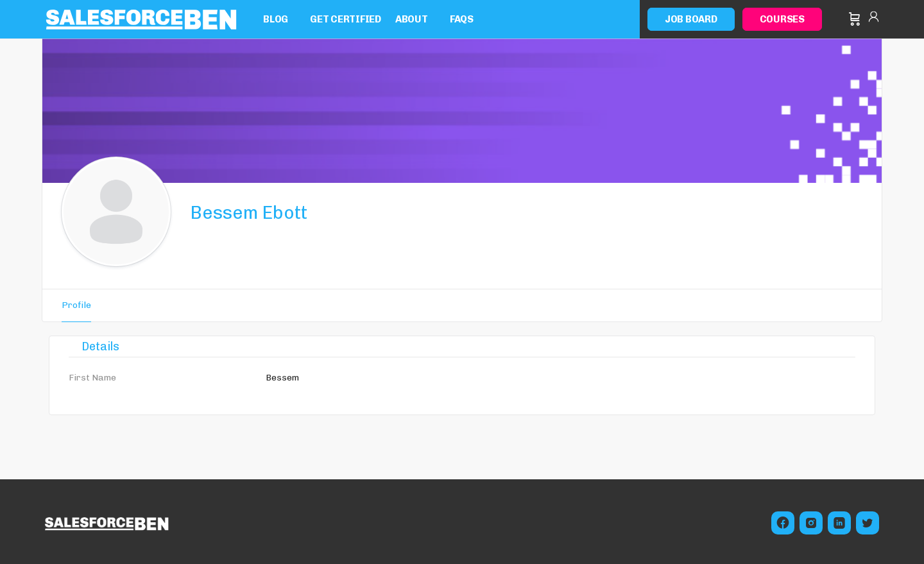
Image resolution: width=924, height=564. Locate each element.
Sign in (874, 19)
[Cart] (855, 19)
